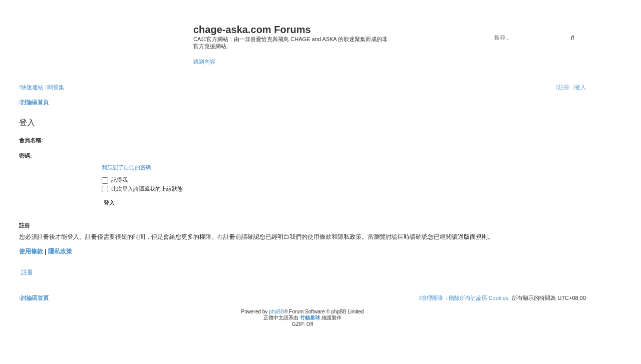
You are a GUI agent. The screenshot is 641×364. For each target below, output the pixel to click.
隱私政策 (60, 251)
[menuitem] (55, 87)
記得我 (115, 180)
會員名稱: (31, 140)
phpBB (276, 312)
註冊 (27, 272)
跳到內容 (204, 62)
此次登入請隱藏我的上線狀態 (142, 189)
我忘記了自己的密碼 (126, 167)
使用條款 (31, 251)
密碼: (26, 156)
